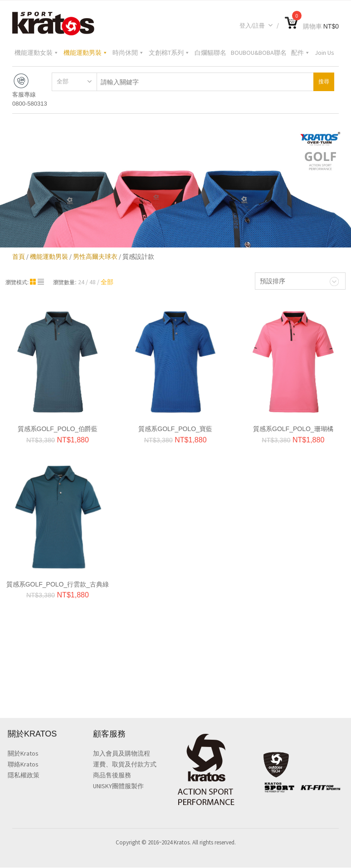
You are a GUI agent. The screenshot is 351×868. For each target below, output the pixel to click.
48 (93, 282)
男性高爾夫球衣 (95, 257)
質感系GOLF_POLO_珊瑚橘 (293, 429)
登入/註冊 (256, 26)
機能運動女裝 (37, 53)
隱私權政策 (24, 776)
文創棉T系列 (169, 53)
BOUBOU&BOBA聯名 (259, 53)
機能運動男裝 (86, 53)
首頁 (19, 257)
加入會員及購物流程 (122, 754)
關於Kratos (23, 754)
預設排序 (273, 281)
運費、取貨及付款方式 (125, 765)
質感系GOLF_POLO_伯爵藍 (58, 429)
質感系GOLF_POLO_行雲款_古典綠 (58, 584)
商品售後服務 (112, 776)
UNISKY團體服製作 (118, 786)
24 (81, 282)
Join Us (324, 53)
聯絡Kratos (23, 765)
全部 (63, 81)
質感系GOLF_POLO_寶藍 (175, 429)
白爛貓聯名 (210, 53)
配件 (301, 53)
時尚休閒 (128, 53)
